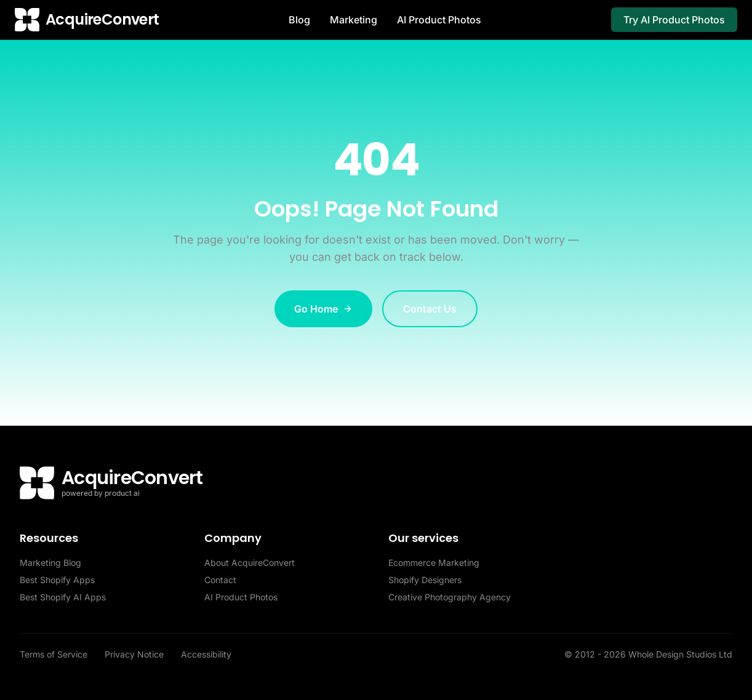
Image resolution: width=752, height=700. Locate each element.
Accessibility (206, 654)
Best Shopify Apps (57, 580)
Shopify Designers (425, 580)
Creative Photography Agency (450, 597)
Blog (299, 20)
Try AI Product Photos (674, 20)
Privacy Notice (135, 654)
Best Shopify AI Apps (63, 597)
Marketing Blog (50, 563)
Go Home (323, 309)
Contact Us (430, 309)
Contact (220, 580)
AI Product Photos (439, 20)
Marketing (354, 20)
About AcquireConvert (250, 563)
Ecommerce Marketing (434, 563)
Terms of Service (55, 654)
